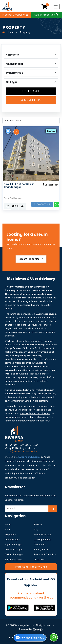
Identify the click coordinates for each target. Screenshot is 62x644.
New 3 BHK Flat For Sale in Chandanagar (19, 186)
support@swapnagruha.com (35, 413)
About (8, 530)
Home (8, 525)
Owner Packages (14, 550)
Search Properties (46, 15)
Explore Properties (31, 259)
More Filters (31, 100)
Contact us (42, 204)
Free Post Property (16, 15)
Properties (10, 535)
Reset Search (31, 91)
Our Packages (12, 540)
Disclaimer (39, 560)
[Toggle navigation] (56, 7)
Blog (36, 530)
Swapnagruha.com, (29, 457)
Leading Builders (42, 540)
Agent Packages (14, 545)
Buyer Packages (13, 560)
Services (38, 525)
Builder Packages (14, 554)
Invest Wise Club (42, 535)
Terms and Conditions (45, 554)
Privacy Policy (41, 550)
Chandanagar (50, 185)
